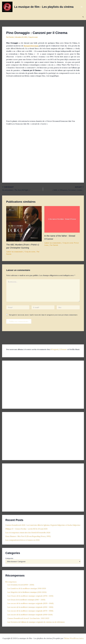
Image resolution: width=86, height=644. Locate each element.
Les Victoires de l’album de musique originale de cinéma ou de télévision (36, 622)
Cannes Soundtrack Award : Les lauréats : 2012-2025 (28, 618)
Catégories (9, 558)
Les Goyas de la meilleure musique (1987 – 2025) (26, 600)
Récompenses (11, 582)
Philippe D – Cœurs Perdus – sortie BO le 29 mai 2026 (26, 529)
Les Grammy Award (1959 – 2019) (21, 585)
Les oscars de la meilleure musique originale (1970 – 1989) (30, 611)
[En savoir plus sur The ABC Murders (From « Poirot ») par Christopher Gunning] (24, 223)
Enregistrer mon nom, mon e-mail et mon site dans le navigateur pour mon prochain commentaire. (43, 315)
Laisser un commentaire (15, 252)
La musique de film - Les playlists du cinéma (44, 7)
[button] (83, 17)
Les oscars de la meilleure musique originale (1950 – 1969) (30, 607)
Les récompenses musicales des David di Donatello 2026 (28, 533)
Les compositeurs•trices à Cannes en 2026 (22, 540)
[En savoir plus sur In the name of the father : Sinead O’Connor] (62, 219)
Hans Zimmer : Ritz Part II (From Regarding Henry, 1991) (28, 536)
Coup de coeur (33, 37)
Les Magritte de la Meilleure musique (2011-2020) (27, 592)
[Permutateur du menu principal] (82, 7)
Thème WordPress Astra (74, 638)
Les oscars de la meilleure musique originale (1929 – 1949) (30, 603)
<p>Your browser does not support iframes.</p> (25, 384)
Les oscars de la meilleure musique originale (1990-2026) (30, 615)
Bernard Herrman (31, 46)
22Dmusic (63, 349)
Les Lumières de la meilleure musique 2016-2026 (27, 588)
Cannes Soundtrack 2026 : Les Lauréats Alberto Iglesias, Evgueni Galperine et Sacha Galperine (43, 525)
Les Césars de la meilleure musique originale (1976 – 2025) (30, 596)
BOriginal (55, 349)
